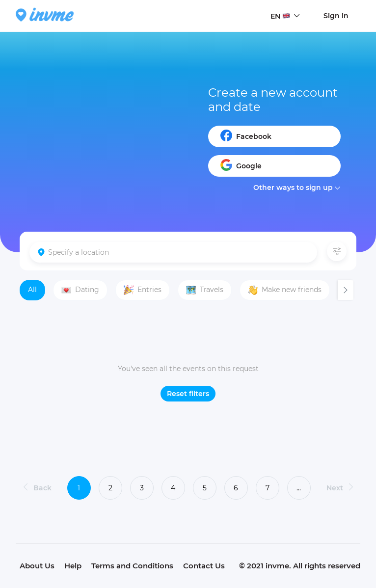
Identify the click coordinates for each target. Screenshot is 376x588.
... (299, 488)
